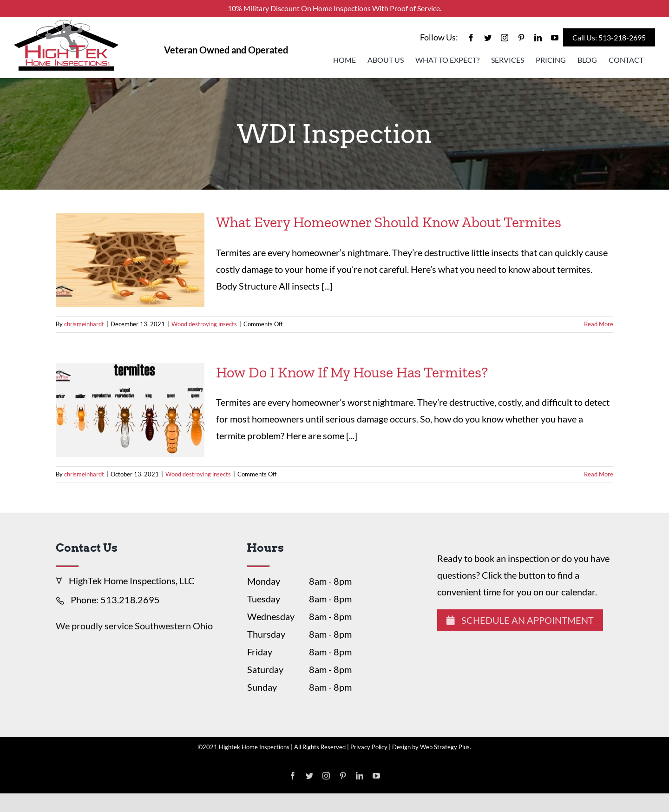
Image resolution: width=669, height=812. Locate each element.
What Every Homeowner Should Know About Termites (389, 222)
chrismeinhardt (84, 324)
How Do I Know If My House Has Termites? (352, 372)
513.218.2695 (130, 600)
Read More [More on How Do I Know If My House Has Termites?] (599, 474)
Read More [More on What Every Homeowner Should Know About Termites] (599, 324)
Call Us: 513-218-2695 (609, 37)
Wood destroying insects (204, 324)
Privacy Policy (369, 747)
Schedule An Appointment (520, 620)
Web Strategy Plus (445, 747)
